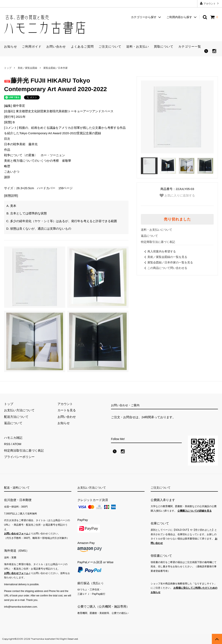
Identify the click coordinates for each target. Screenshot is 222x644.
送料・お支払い (138, 46)
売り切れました (177, 219)
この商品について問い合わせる (165, 268)
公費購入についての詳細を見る (195, 511)
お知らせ (11, 46)
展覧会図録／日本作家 (55, 68)
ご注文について (110, 46)
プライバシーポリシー (19, 457)
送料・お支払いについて (157, 230)
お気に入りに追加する (177, 195)
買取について (164, 46)
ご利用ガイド (32, 46)
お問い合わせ (56, 46)
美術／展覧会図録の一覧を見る (165, 257)
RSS (7, 444)
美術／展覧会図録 (27, 68)
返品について (149, 236)
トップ (8, 68)
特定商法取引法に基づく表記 (24, 450)
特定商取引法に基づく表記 (158, 242)
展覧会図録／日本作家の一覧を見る (168, 262)
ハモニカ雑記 (13, 438)
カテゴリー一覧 (190, 46)
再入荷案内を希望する (159, 251)
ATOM (17, 444)
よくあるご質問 (82, 46)
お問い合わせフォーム (16, 534)
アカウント (210, 3)
